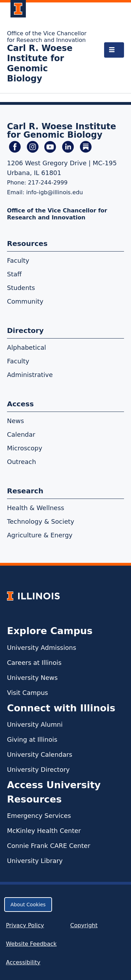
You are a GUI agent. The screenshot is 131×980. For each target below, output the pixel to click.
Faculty (18, 260)
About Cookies (28, 905)
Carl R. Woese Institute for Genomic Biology (40, 63)
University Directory (38, 770)
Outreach (21, 462)
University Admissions (42, 648)
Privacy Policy (25, 925)
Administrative (30, 375)
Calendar (21, 434)
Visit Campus (27, 693)
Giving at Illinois (32, 739)
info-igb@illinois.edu (55, 192)
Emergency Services (39, 816)
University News (32, 678)
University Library (35, 861)
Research (25, 491)
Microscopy (25, 448)
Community (25, 301)
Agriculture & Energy (40, 535)
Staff (14, 274)
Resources (27, 244)
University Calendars (40, 754)
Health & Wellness (36, 508)
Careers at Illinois (34, 663)
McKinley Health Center (44, 831)
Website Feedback (32, 944)
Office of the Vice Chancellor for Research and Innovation (47, 37)
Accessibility (23, 962)
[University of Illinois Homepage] (33, 596)
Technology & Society (41, 521)
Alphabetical (27, 347)
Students (21, 288)
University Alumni (35, 724)
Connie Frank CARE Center (49, 846)
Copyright (84, 925)
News (16, 421)
